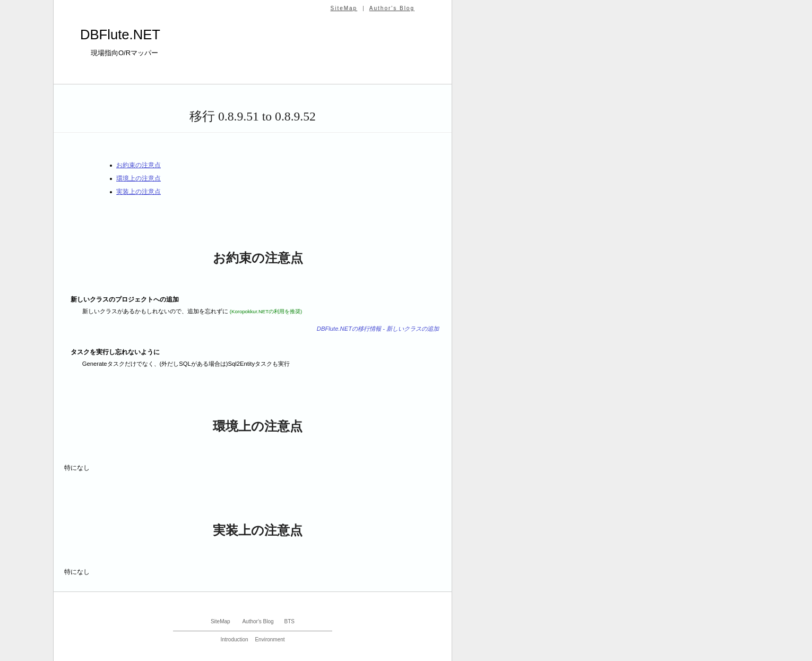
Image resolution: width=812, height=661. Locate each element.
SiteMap (344, 8)
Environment (270, 639)
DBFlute (120, 35)
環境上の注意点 (139, 178)
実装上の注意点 (139, 192)
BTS (290, 621)
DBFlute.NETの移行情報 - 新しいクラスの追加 (378, 329)
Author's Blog (392, 8)
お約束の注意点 (139, 165)
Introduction (234, 639)
